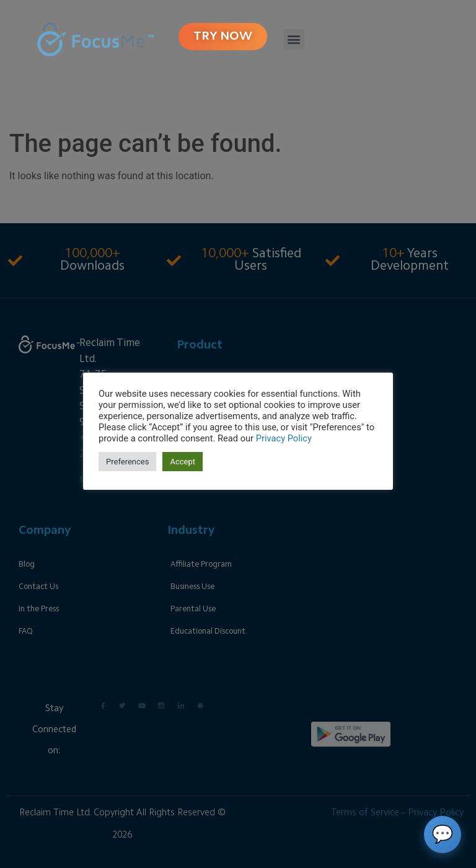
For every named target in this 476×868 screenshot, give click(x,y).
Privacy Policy (284, 438)
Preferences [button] (127, 462)
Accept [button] (183, 462)
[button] (294, 39)
